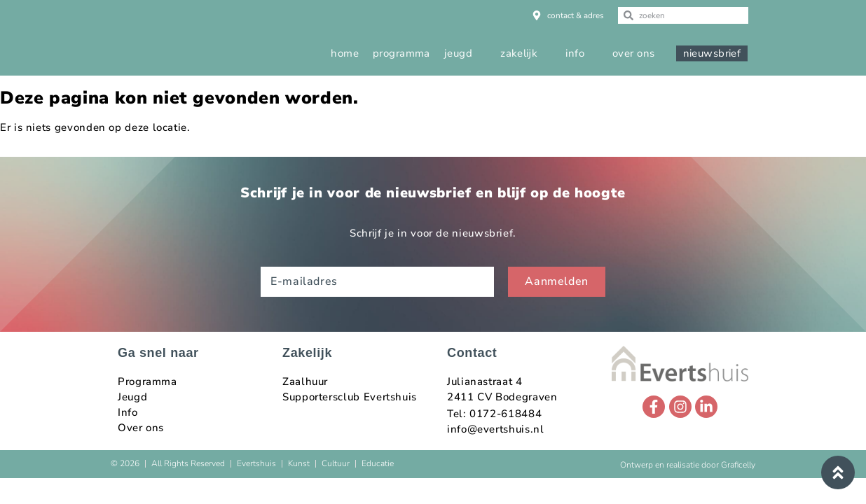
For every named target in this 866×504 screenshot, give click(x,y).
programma (401, 53)
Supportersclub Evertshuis (350, 397)
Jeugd (132, 397)
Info (128, 412)
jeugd (458, 53)
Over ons (141, 428)
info (575, 53)
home (345, 53)
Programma (147, 381)
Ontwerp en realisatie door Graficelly (688, 465)
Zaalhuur (305, 381)
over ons (634, 53)
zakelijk (519, 53)
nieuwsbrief (712, 53)
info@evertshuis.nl (496, 429)
